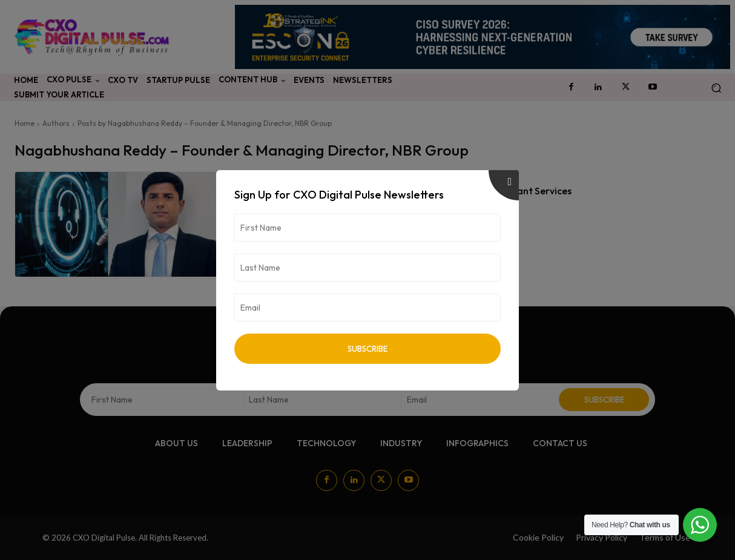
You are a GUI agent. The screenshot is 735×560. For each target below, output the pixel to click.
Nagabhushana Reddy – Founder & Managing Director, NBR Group (367, 209)
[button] (716, 88)
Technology (272, 175)
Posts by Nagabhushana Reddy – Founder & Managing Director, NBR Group (205, 123)
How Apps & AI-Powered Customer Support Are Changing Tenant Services (408, 191)
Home (25, 123)
